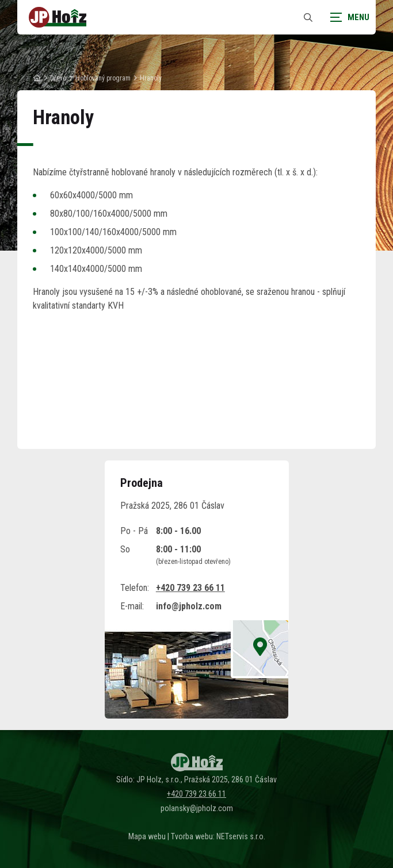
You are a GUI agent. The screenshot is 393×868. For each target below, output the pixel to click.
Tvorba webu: (193, 836)
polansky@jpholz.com (197, 808)
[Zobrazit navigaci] (347, 17)
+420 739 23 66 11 (190, 588)
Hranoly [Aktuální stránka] (151, 78)
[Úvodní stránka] (58, 17)
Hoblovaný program (103, 78)
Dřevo (58, 78)
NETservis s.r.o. (241, 836)
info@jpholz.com (189, 606)
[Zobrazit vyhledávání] (308, 18)
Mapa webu (147, 836)
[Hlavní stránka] (37, 78)
